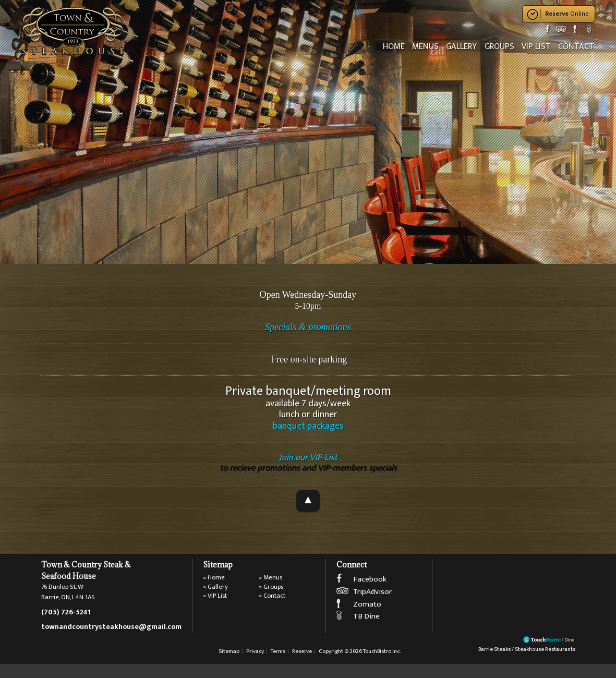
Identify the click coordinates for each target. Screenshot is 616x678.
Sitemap (229, 666)
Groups (503, 46)
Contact (577, 46)
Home (401, 46)
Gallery (466, 46)
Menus (432, 46)
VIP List (539, 46)
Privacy (255, 666)
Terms (278, 666)
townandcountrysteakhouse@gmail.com (111, 635)
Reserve (302, 666)
